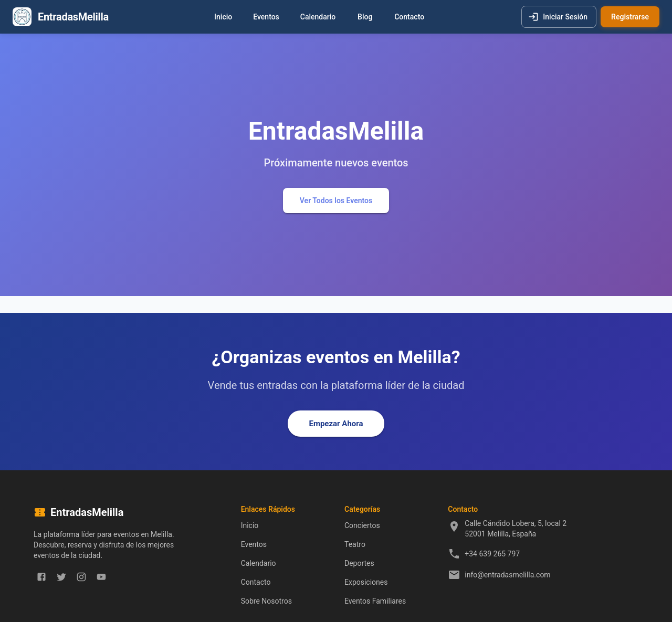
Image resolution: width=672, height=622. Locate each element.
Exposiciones (366, 582)
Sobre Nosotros (266, 601)
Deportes (359, 563)
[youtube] (101, 577)
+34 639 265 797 (492, 554)
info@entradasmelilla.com (507, 575)
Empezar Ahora (336, 424)
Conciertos (362, 525)
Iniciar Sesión (559, 17)
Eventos (266, 17)
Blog (365, 17)
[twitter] (61, 577)
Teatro (355, 544)
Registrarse (630, 17)
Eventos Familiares (375, 601)
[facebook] (41, 577)
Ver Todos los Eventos (336, 201)
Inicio (223, 17)
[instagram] (81, 577)
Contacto (409, 17)
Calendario (318, 17)
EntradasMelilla (73, 17)
